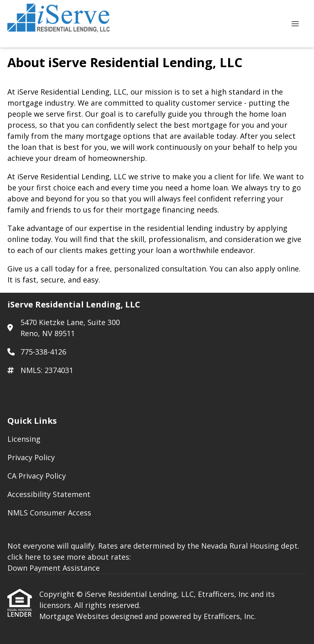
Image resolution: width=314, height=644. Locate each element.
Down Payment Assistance (54, 568)
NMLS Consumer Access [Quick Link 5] (49, 513)
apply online (277, 269)
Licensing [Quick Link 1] (24, 439)
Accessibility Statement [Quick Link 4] (49, 494)
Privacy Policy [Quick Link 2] (31, 457)
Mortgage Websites (75, 616)
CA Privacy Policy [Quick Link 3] (37, 476)
